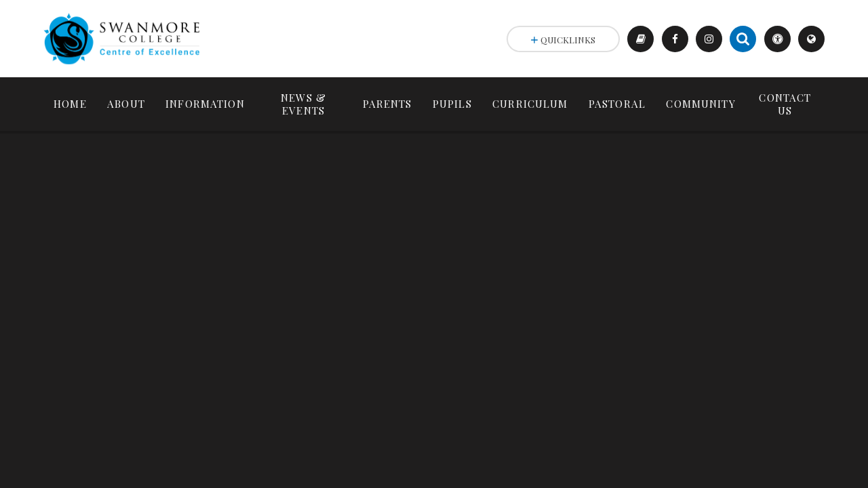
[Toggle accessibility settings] (777, 39)
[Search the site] (743, 39)
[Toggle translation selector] (811, 39)
